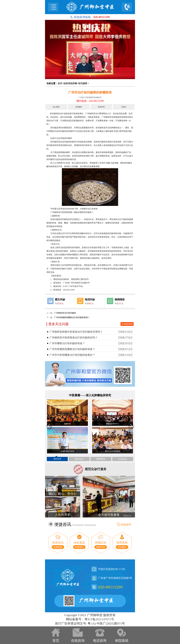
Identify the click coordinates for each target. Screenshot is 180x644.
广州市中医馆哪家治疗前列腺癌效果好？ (72, 355)
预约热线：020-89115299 (90, 101)
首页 (60, 83)
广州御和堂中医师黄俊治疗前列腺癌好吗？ (74, 338)
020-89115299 (110, 587)
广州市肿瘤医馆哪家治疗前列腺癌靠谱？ (72, 317)
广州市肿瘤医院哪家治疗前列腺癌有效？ (72, 349)
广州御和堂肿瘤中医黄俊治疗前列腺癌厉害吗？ (76, 332)
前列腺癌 (83, 83)
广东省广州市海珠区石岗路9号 (90, 97)
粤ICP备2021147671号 (99, 619)
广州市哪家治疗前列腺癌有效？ (67, 343)
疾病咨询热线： (90, 17)
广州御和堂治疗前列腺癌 (65, 313)
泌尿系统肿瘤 (70, 83)
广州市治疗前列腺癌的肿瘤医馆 (90, 92)
